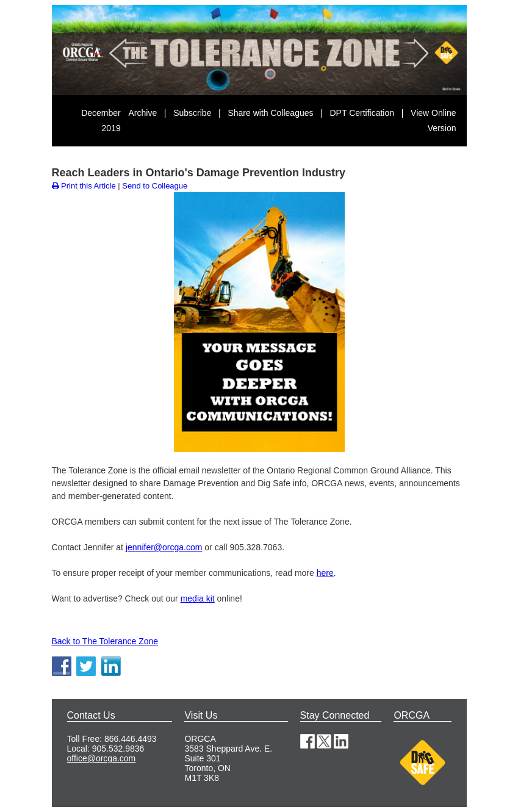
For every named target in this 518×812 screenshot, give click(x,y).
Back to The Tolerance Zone (105, 641)
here (325, 573)
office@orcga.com (102, 758)
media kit (198, 598)
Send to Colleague (155, 186)
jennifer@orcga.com (164, 547)
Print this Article (84, 186)
